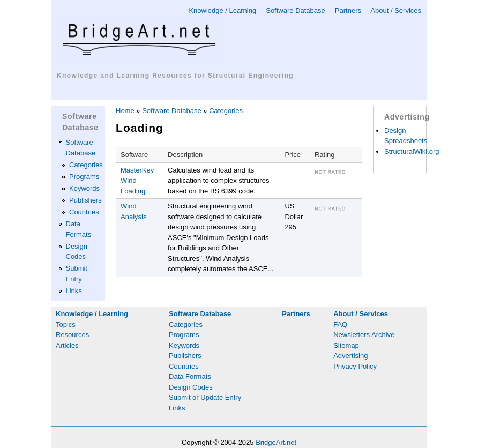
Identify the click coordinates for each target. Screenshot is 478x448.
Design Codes (191, 387)
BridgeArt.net (276, 442)
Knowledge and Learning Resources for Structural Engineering (175, 76)
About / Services (396, 10)
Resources (72, 335)
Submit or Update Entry (205, 397)
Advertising (350, 356)
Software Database (296, 10)
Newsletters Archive (364, 335)
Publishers (85, 200)
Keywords (84, 188)
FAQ (340, 324)
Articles (67, 345)
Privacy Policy (355, 366)
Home (125, 111)
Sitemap (346, 345)
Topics (66, 324)
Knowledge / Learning (222, 10)
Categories (86, 165)
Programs (84, 177)
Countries (84, 212)
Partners (348, 10)
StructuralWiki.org (412, 151)
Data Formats (190, 376)
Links (74, 291)
